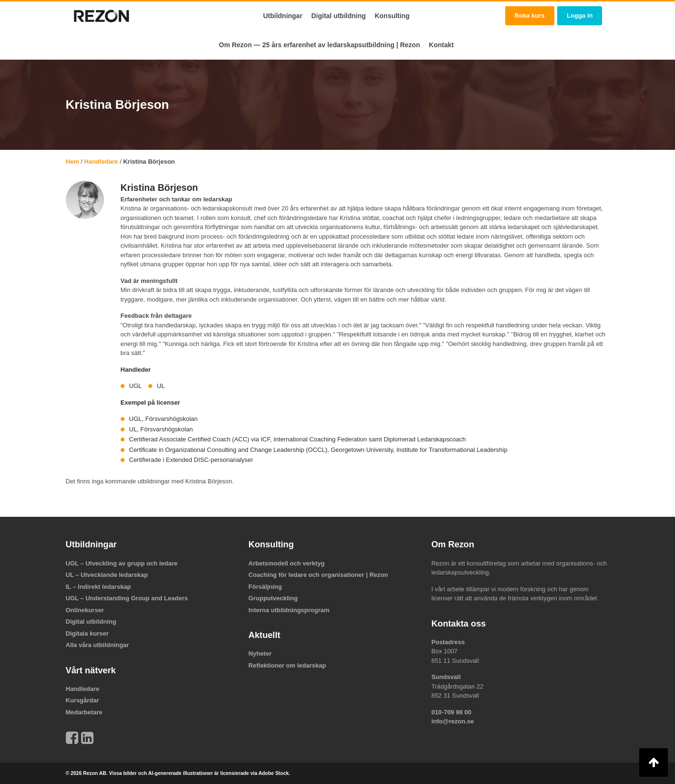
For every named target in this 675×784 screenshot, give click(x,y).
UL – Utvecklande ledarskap (107, 575)
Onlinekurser (85, 610)
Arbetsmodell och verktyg (287, 563)
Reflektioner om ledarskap (287, 665)
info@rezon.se (452, 721)
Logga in (580, 16)
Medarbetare (84, 712)
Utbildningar (282, 16)
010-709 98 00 (451, 712)
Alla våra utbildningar (98, 645)
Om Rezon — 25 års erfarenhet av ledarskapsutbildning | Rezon (320, 45)
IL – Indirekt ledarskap (99, 587)
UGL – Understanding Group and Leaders (127, 598)
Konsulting (392, 16)
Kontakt (441, 45)
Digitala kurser (87, 633)
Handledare (101, 162)
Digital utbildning (338, 16)
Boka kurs (530, 16)
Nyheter (260, 653)
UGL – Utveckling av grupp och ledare (122, 563)
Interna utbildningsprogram (289, 610)
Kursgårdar (83, 700)
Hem (73, 162)
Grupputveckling (273, 598)
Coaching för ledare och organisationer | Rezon (318, 575)
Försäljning (265, 587)
